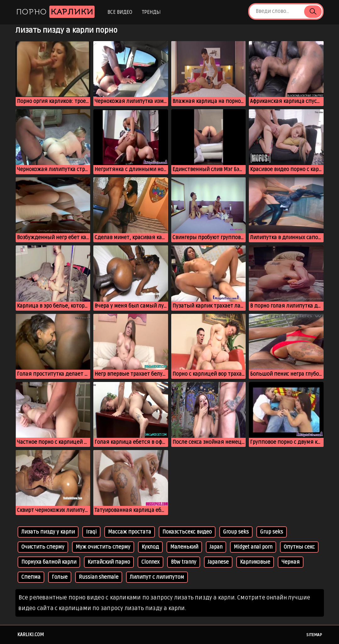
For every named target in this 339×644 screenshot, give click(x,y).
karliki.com (31, 635)
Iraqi (91, 532)
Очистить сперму (43, 547)
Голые (60, 577)
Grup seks (272, 532)
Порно (55, 12)
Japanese (218, 562)
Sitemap (314, 635)
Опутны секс (299, 547)
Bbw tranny (184, 562)
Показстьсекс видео (187, 532)
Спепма (31, 577)
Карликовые (255, 562)
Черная (291, 562)
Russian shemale (99, 577)
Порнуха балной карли (49, 562)
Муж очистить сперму (103, 547)
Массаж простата (130, 532)
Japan (216, 547)
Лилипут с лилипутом (157, 577)
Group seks (236, 532)
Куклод (150, 547)
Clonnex (150, 562)
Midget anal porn (253, 547)
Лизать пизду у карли (48, 532)
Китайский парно (109, 562)
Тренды (151, 12)
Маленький (184, 547)
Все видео (120, 12)
